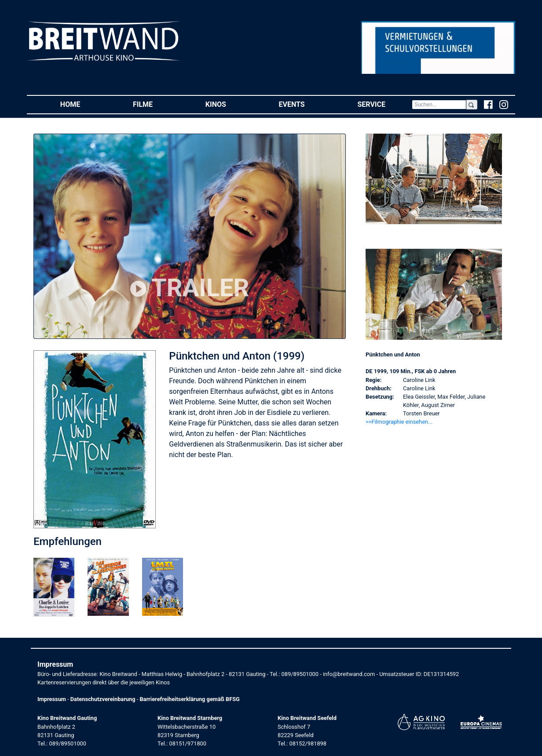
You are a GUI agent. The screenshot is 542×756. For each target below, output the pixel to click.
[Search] (439, 105)
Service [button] (384, 104)
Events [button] (305, 104)
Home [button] (83, 104)
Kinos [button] (229, 104)
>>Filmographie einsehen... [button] (399, 422)
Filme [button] (156, 104)
